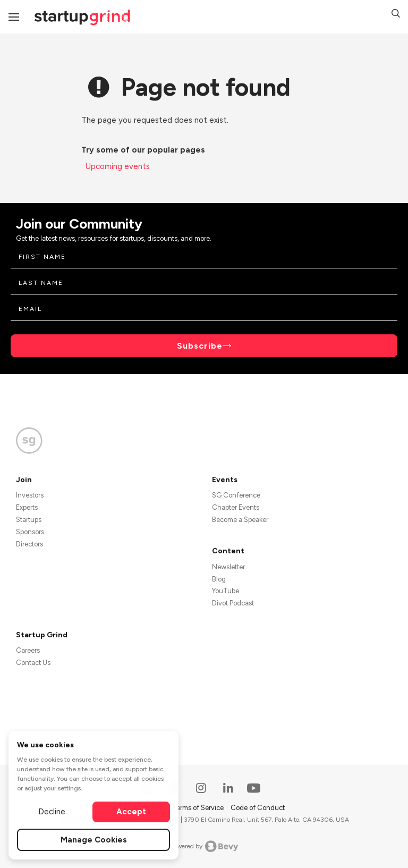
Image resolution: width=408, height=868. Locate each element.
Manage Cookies (94, 840)
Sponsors (30, 532)
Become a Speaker (240, 520)
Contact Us (33, 663)
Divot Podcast (233, 603)
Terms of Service (199, 808)
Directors (29, 544)
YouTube (226, 591)
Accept (131, 812)
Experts (27, 507)
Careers (28, 650)
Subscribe (200, 346)
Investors (30, 495)
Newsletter (228, 567)
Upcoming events (118, 166)
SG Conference (236, 495)
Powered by (204, 846)
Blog (219, 579)
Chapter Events (236, 507)
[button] (396, 15)
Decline (52, 812)
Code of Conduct (258, 808)
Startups (29, 520)
